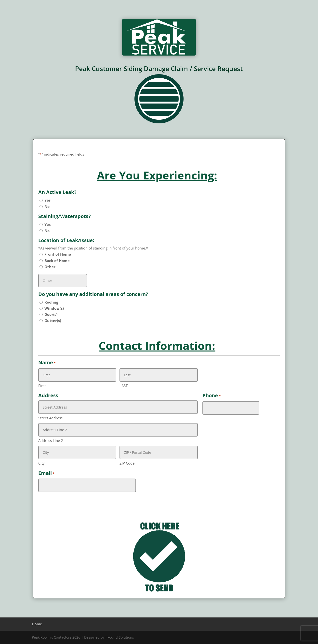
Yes (47, 200)
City (41, 463)
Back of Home (57, 261)
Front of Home (58, 254)
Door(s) (51, 314)
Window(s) (54, 308)
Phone (211, 396)
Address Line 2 (51, 440)
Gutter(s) (53, 321)
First (42, 386)
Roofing (51, 302)
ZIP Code (127, 463)
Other (50, 267)
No (47, 206)
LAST (124, 386)
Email (46, 474)
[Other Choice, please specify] (63, 281)
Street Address (50, 418)
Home (37, 624)
